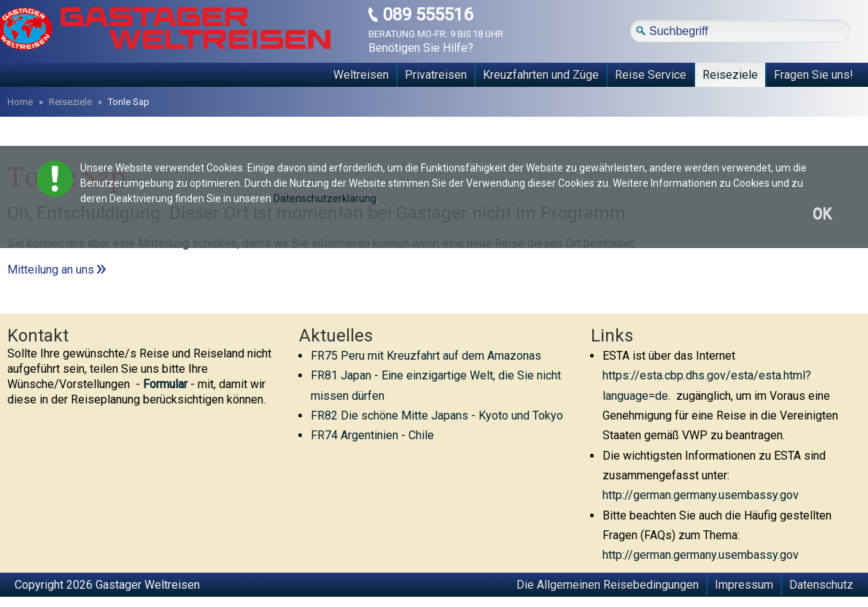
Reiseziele (730, 75)
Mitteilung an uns (51, 270)
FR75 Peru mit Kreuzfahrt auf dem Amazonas (426, 356)
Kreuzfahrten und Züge (541, 75)
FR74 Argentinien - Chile (372, 435)
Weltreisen (361, 75)
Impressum (744, 585)
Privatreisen (436, 75)
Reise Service (651, 75)
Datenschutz (821, 585)
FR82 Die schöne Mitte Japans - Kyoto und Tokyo (437, 415)
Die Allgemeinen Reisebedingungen (608, 585)
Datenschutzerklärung (325, 198)
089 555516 (428, 15)
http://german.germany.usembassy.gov (701, 495)
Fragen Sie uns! (814, 75)
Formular (165, 384)
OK (822, 214)
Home (20, 102)
